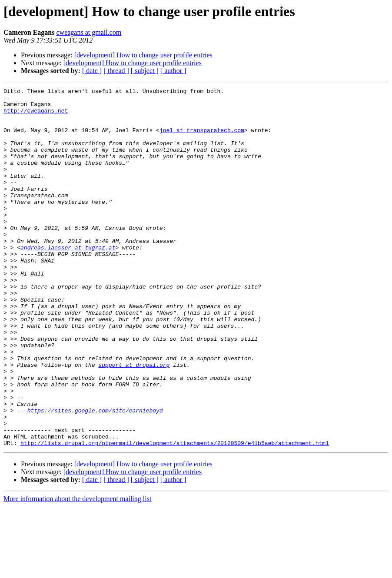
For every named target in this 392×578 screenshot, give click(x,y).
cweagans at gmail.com (89, 32)
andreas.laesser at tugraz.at (68, 280)
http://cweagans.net (36, 116)
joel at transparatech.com (202, 139)
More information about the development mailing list (77, 570)
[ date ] (92, 71)
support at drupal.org (134, 421)
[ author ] (173, 71)
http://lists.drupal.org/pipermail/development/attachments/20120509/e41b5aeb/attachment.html (175, 515)
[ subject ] (145, 71)
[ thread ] (116, 71)
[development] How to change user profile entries (143, 55)
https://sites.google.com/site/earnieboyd (95, 475)
